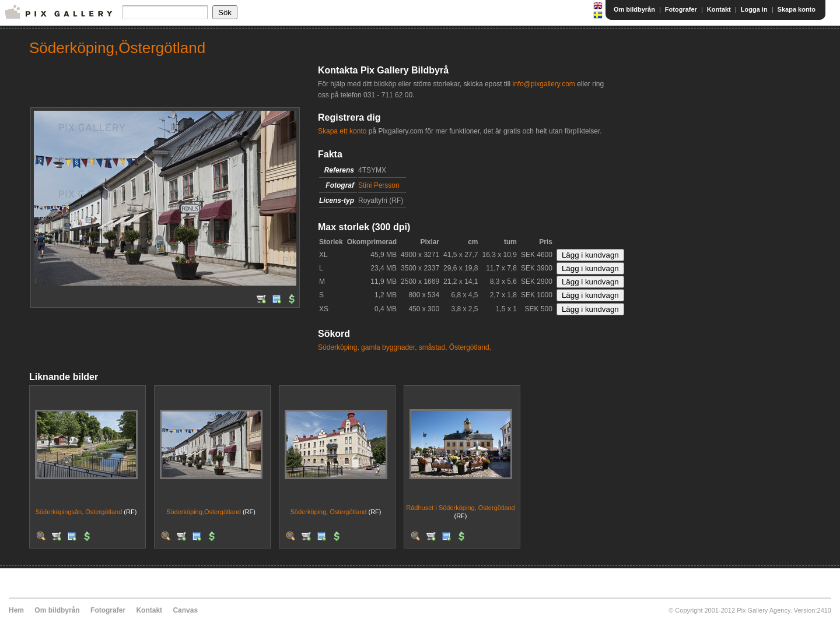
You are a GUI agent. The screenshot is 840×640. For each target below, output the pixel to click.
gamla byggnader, (389, 347)
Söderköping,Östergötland (204, 512)
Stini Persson (379, 185)
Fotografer (681, 9)
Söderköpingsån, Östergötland (79, 512)
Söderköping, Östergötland (329, 512)
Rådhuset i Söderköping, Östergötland (461, 508)
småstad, (433, 347)
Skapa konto (797, 9)
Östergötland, (470, 347)
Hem (16, 610)
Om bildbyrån (634, 9)
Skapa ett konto (342, 131)
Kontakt (719, 9)
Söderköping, (339, 347)
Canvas (185, 610)
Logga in (754, 9)
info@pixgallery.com (543, 84)
